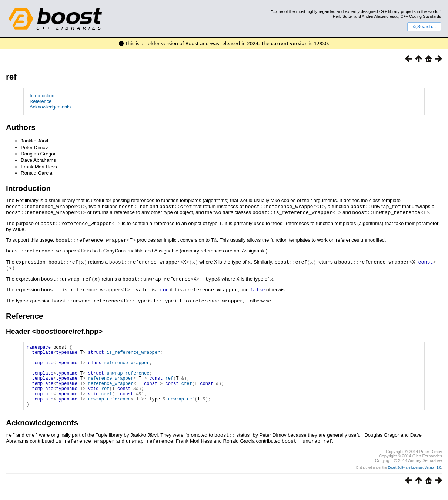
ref (11, 77)
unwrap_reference (128, 376)
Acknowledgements (50, 107)
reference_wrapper (127, 363)
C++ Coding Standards (421, 16)
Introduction (42, 96)
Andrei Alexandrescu (380, 16)
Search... (424, 27)
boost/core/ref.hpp (67, 328)
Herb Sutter (343, 16)
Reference (41, 101)
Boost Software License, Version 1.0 (415, 476)
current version (289, 43)
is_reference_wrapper (133, 351)
